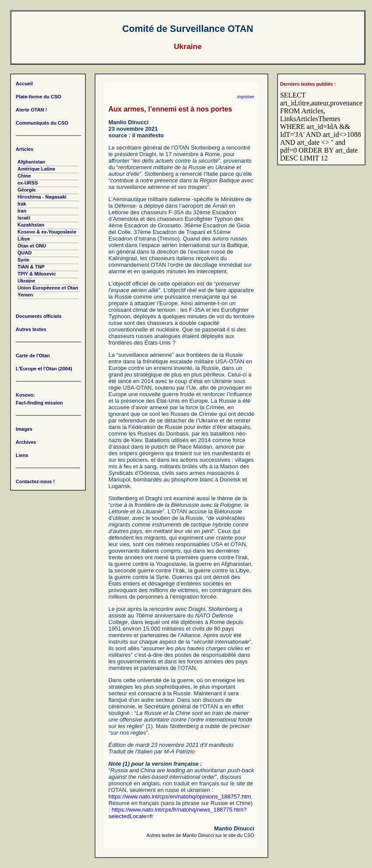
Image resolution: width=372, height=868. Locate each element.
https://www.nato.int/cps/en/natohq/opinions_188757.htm (180, 797)
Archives (26, 442)
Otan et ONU (32, 246)
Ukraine (26, 281)
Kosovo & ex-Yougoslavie (47, 232)
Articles (25, 149)
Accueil (24, 84)
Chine (24, 176)
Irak (22, 204)
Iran (22, 211)
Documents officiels (39, 316)
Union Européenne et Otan (48, 288)
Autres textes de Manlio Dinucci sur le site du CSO (200, 835)
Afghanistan (32, 162)
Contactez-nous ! (35, 481)
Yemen (25, 295)
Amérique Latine (36, 169)
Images (24, 429)
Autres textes (31, 329)
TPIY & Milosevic (37, 274)
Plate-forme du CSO (39, 97)
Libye (24, 239)
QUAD (25, 253)
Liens (22, 455)
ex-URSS (28, 183)
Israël (24, 218)
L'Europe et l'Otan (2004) (44, 369)
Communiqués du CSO (42, 123)
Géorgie (27, 190)
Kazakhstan (31, 225)
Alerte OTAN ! (31, 110)
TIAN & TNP (31, 267)
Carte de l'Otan (33, 356)
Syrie (23, 260)
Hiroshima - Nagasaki (42, 197)
